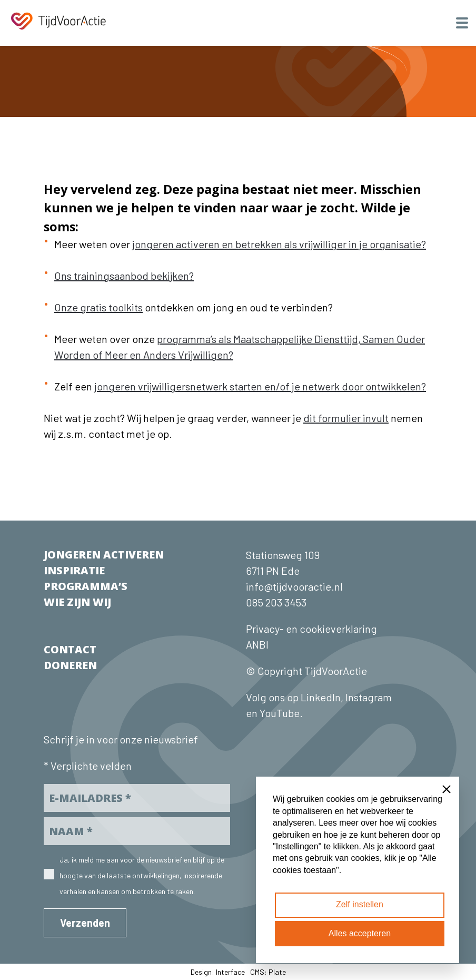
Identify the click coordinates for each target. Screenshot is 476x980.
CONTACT (70, 649)
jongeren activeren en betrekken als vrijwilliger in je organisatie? (279, 244)
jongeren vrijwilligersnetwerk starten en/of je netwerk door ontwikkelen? (260, 386)
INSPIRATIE (74, 570)
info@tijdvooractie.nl (294, 586)
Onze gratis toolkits (98, 307)
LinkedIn (320, 697)
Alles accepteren (360, 933)
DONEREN (70, 665)
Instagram (369, 697)
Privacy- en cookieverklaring (311, 629)
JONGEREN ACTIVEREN (104, 555)
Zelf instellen (360, 904)
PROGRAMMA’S (86, 586)
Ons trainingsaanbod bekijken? (124, 276)
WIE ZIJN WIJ (77, 602)
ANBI (257, 644)
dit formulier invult (346, 418)
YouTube (280, 713)
